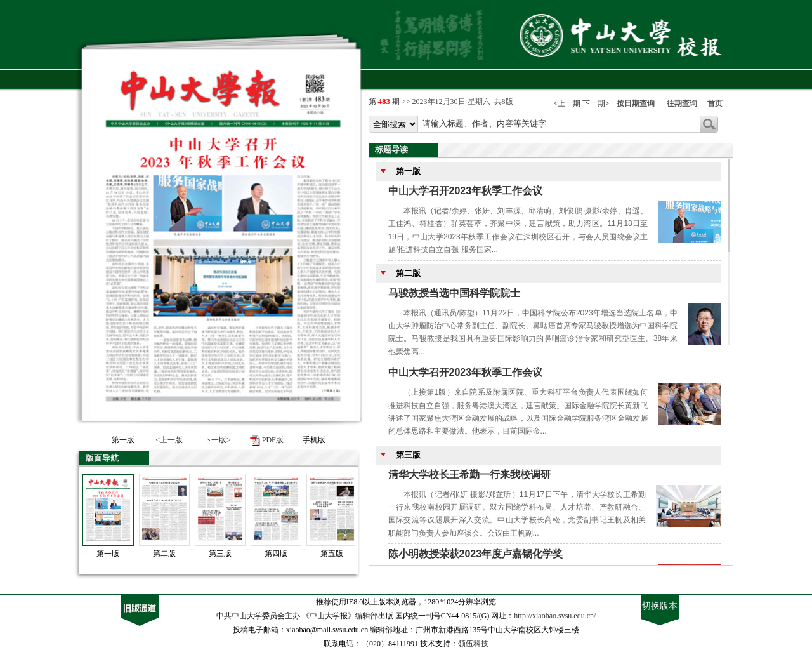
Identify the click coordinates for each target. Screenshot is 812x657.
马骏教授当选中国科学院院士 (454, 293)
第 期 (385, 102)
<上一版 (169, 440)
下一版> (217, 440)
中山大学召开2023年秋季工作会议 (466, 191)
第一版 (108, 554)
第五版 (332, 554)
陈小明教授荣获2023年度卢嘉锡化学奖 (476, 554)
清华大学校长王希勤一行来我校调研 (469, 474)
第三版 (220, 554)
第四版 (276, 554)
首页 (715, 103)
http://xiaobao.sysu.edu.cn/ (555, 616)
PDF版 (273, 440)
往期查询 (682, 103)
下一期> (596, 103)
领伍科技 (473, 644)
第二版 (164, 554)
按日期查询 (636, 103)
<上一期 (567, 103)
